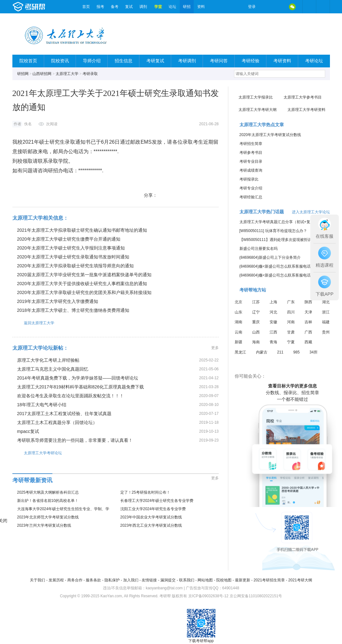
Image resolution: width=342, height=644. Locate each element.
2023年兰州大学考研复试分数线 (44, 525)
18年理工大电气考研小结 (42, 405)
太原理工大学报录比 (256, 97)
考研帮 (46, 7)
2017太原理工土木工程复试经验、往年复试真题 (64, 414)
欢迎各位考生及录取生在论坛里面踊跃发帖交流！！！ (70, 396)
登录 (252, 7)
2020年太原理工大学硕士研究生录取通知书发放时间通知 (73, 257)
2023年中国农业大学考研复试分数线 (151, 517)
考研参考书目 (251, 153)
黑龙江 (240, 352)
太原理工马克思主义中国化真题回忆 (53, 369)
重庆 (256, 322)
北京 (238, 302)
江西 (273, 332)
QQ (279, 7)
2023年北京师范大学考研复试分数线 (48, 517)
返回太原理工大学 (33, 323)
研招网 (23, 74)
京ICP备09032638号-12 (208, 596)
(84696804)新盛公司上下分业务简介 (270, 257)
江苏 (256, 302)
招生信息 (124, 61)
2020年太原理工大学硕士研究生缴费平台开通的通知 (69, 239)
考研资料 (282, 61)
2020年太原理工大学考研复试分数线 (270, 135)
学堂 (158, 7)
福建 (326, 322)
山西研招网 (42, 74)
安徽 (273, 322)
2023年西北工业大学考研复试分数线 (151, 525)
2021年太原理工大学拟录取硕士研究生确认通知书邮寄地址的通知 (82, 230)
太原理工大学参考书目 (303, 97)
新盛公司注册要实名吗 (258, 249)
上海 (273, 302)
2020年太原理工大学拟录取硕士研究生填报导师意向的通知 (75, 266)
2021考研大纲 (300, 580)
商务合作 (75, 580)
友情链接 (149, 580)
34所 (314, 352)
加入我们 (131, 580)
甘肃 (291, 332)
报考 (100, 7)
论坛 (172, 7)
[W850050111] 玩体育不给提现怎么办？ (273, 231)
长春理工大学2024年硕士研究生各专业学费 (157, 501)
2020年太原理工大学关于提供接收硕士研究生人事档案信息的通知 (82, 284)
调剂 (143, 7)
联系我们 (187, 580)
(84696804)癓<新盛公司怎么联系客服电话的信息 (281, 266)
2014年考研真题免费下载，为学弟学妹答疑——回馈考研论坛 (78, 378)
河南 (291, 322)
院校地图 (224, 580)
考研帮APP (323, 7)
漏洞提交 (168, 580)
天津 (308, 312)
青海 (273, 342)
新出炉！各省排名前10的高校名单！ (48, 501)
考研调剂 (187, 61)
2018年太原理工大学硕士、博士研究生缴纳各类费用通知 (73, 310)
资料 (201, 7)
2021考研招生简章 (269, 580)
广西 (308, 332)
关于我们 (37, 580)
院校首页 (28, 61)
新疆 (238, 342)
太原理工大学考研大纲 (258, 110)
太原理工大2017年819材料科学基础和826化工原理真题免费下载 (81, 387)
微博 (266, 7)
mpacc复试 (28, 431)
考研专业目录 (251, 161)
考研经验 (251, 61)
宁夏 (291, 342)
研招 (187, 7)
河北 (273, 312)
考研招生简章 (251, 144)
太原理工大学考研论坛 (37, 453)
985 (297, 352)
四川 (291, 312)
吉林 (308, 322)
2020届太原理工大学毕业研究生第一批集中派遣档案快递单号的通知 (84, 275)
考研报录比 (249, 179)
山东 (238, 312)
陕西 (308, 302)
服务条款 (93, 580)
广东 (291, 302)
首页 (86, 7)
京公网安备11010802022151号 (256, 596)
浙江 (326, 312)
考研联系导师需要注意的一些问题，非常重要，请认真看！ (75, 440)
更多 (215, 348)
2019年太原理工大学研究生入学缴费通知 (58, 301)
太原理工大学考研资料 (306, 110)
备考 (115, 7)
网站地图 (205, 580)
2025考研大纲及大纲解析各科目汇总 (48, 492)
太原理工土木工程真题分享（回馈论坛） (57, 422)
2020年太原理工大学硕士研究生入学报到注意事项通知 (71, 248)
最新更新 (243, 580)
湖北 (326, 302)
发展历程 (56, 580)
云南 (238, 332)
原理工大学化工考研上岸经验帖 (48, 360)
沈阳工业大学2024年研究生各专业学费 (153, 509)
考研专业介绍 (251, 188)
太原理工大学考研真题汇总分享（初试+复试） (279, 222)
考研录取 (90, 74)
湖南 (238, 322)
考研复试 (155, 61)
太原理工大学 (67, 74)
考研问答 (219, 61)
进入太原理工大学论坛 (311, 212)
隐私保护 (112, 580)
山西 (256, 332)
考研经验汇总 (251, 197)
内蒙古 (262, 352)
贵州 (326, 332)
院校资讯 (60, 61)
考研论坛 (314, 61)
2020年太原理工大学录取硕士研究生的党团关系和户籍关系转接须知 (84, 292)
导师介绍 (92, 61)
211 (280, 352)
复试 (129, 7)
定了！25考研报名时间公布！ (145, 492)
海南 (256, 342)
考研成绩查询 (251, 170)
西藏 (308, 342)
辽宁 (256, 312)
